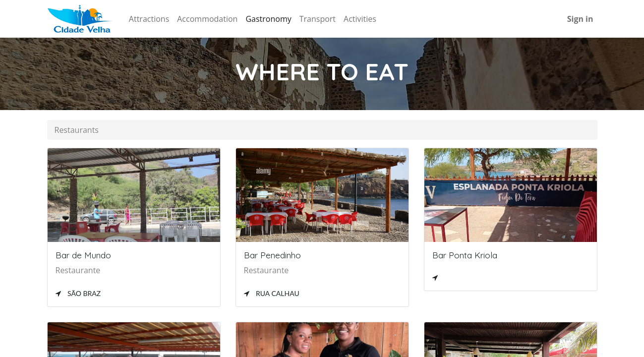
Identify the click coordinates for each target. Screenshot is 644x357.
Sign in (580, 19)
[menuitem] (149, 19)
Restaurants (77, 130)
